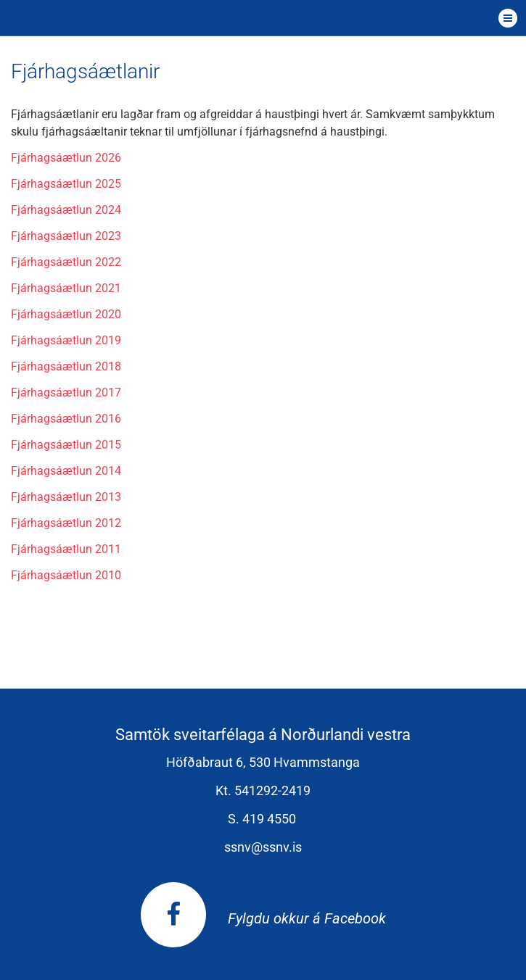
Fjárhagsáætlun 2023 (66, 236)
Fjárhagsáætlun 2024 (66, 210)
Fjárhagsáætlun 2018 (66, 366)
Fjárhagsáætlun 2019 (66, 340)
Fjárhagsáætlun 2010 (66, 575)
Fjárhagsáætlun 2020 (66, 314)
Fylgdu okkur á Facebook (263, 918)
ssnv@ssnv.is (263, 847)
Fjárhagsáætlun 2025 (66, 184)
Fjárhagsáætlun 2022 (66, 262)
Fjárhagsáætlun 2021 (66, 288)
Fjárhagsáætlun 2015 (66, 445)
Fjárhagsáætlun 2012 (66, 523)
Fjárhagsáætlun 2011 (66, 549)
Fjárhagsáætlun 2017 (66, 393)
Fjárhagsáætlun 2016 (66, 419)
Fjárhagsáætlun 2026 (66, 158)
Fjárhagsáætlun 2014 (66, 471)
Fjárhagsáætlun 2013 (66, 497)
